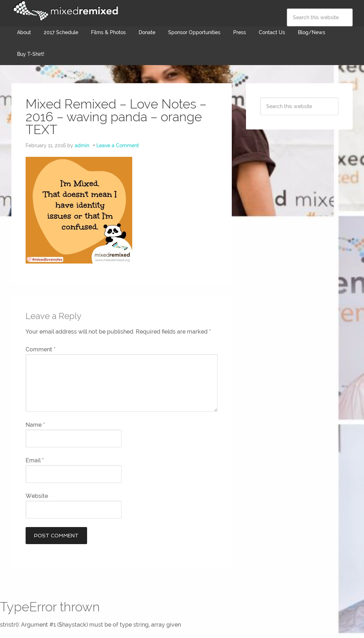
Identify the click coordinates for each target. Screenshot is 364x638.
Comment (41, 349)
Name (35, 425)
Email (35, 460)
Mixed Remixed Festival (65, 11)
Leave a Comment (118, 145)
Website (37, 496)
